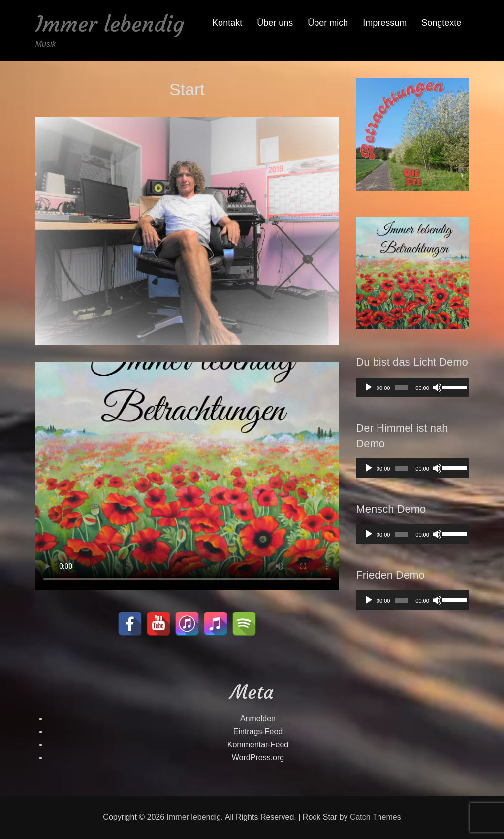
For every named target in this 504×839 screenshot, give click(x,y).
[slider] (401, 387)
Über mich (328, 23)
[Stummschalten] (437, 387)
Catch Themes (376, 817)
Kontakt (227, 23)
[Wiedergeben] (369, 387)
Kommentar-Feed (258, 745)
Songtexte (441, 23)
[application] (412, 387)
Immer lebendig (110, 24)
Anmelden (258, 719)
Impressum (385, 23)
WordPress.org (258, 758)
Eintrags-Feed (258, 731)
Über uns (275, 23)
